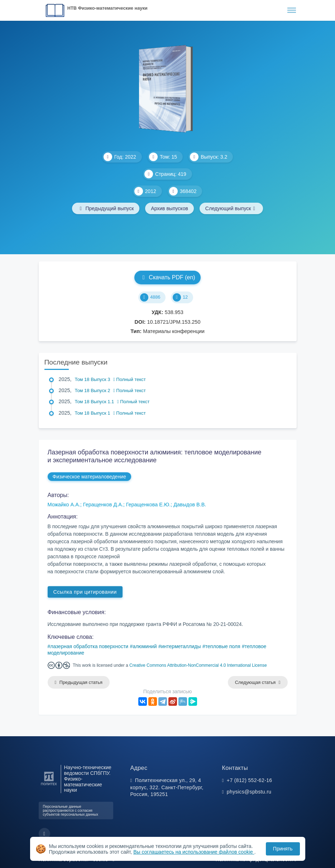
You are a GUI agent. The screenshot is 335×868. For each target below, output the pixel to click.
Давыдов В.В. (190, 505)
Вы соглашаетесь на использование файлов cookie (194, 852)
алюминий (145, 646)
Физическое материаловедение (89, 477)
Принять (283, 849)
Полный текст (130, 379)
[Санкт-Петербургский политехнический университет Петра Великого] (49, 785)
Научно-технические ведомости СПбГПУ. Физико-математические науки (88, 779)
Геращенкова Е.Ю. (149, 505)
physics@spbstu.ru (249, 792)
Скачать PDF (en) (167, 277)
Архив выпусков (169, 208)
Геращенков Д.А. (103, 505)
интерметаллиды (181, 646)
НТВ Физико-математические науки (107, 8)
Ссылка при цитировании (85, 592)
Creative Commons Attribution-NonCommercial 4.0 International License (198, 665)
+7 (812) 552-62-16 (250, 780)
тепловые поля (223, 646)
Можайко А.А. (64, 505)
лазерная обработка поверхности (89, 646)
